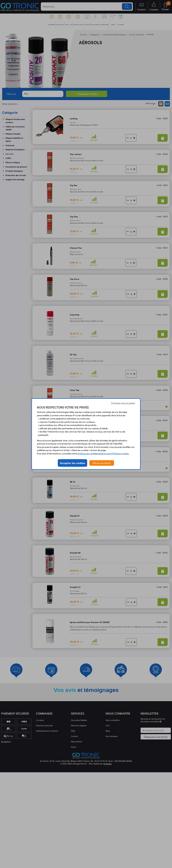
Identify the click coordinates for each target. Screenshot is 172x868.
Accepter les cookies (72, 463)
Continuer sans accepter (123, 403)
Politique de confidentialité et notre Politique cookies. (103, 453)
